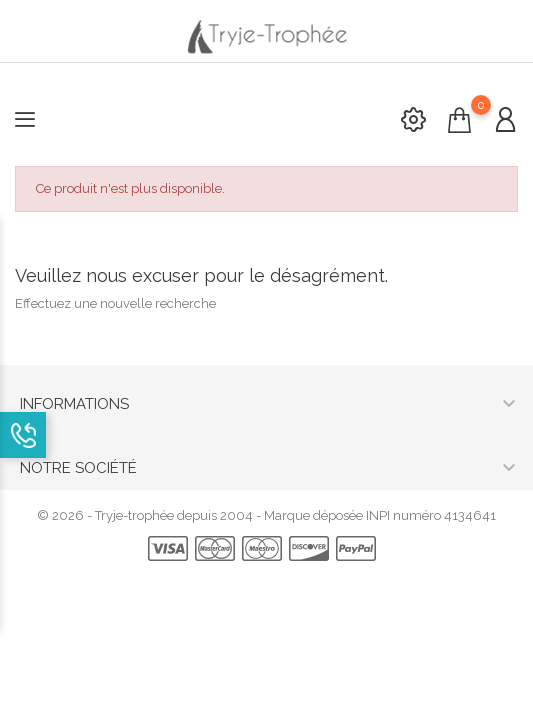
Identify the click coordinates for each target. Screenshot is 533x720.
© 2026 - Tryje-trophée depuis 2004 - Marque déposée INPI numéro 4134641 (266, 515)
